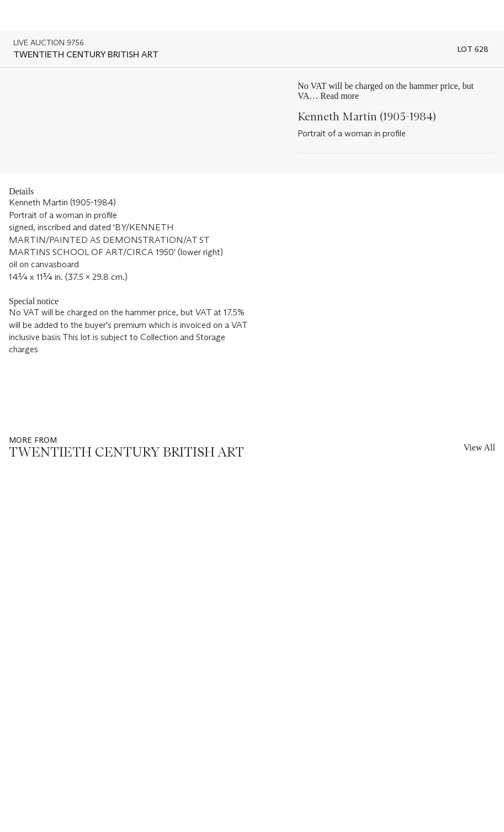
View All (479, 447)
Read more (339, 96)
